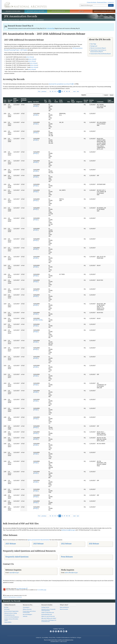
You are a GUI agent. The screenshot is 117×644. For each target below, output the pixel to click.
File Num (50, 101)
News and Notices (64, 607)
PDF (35, 106)
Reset (112, 95)
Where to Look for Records (48, 616)
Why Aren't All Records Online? (49, 618)
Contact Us (111, 2)
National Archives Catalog (11, 613)
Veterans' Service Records (36, 11)
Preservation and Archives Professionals (29, 612)
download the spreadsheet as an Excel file (60, 84)
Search (111, 5)
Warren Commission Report (98, 48)
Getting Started (45, 607)
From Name (61, 101)
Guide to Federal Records (48, 612)
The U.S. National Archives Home (25, 5)
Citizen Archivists (92, 2)
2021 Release (94, 544)
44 (57, 91)
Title (69, 102)
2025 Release (11, 544)
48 (67, 91)
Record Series (86, 101)
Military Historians (27, 609)
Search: (84, 95)
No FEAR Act (73, 638)
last (78, 91)
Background (94, 46)
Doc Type (46, 101)
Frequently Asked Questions (17, 557)
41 (50, 91)
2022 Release (66, 544)
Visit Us (81, 11)
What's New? (64, 605)
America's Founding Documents (104, 11)
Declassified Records (47, 614)
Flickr (66, 631)
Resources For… (28, 605)
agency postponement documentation (39, 540)
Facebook (51, 631)
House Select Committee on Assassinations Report (98, 51)
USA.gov (79, 638)
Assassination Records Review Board (101, 54)
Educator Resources (58, 11)
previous (44, 91)
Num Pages (73, 101)
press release (30, 57)
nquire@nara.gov (14, 573)
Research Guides (47, 605)
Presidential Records (10, 615)
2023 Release (38, 544)
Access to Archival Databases (12, 617)
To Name (56, 101)
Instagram (56, 631)
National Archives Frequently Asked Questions (48, 610)
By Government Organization (11, 611)
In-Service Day (50, 28)
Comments (100, 102)
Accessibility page (42, 590)
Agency (30, 102)
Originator (79, 102)
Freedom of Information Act (63, 638)
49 (69, 91)
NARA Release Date (16, 100)
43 (55, 91)
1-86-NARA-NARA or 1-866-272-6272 (59, 642)
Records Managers (28, 614)
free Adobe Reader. (22, 589)
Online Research (10, 605)
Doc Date (36, 102)
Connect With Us (59, 629)
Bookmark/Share (102, 2)
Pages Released (110, 101)
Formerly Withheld (24, 100)
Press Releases (67, 557)
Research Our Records (13, 11)
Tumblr (58, 631)
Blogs (64, 631)
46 (62, 91)
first (39, 91)
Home (6, 20)
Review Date (91, 101)
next (74, 91)
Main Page (93, 44)
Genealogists (26, 607)
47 (64, 91)
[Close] (115, 629)
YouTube (61, 631)
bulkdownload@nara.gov (68, 530)
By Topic (6, 607)
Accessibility (45, 638)
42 (53, 91)
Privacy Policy (52, 638)
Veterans (25, 616)
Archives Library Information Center (11, 620)
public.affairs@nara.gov (71, 573)
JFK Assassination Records (27, 20)
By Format (7, 609)
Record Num (10, 101)
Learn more (103, 641)
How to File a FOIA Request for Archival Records (49, 621)
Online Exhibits (8, 622)
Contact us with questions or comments (13, 597)
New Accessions (64, 609)
